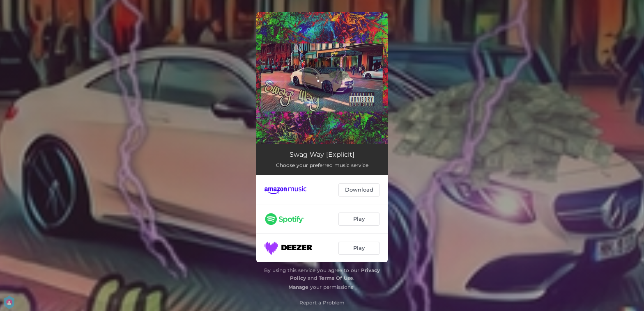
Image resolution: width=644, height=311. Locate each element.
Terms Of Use (336, 278)
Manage (298, 287)
